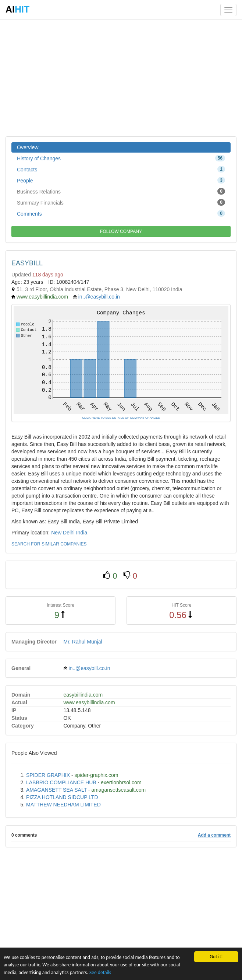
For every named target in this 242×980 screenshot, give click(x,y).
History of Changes (121, 158)
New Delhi (63, 533)
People (121, 180)
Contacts (121, 169)
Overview (28, 147)
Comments (121, 213)
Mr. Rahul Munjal (83, 642)
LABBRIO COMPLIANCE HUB (61, 782)
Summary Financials (121, 202)
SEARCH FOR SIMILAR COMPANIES (49, 544)
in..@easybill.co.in (99, 297)
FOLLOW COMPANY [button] (121, 231)
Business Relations (121, 191)
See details (100, 972)
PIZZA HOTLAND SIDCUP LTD (62, 797)
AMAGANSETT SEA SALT (56, 790)
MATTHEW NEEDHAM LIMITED (63, 805)
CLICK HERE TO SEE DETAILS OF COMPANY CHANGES (121, 418)
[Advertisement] (121, 77)
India (82, 533)
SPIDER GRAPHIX (48, 775)
